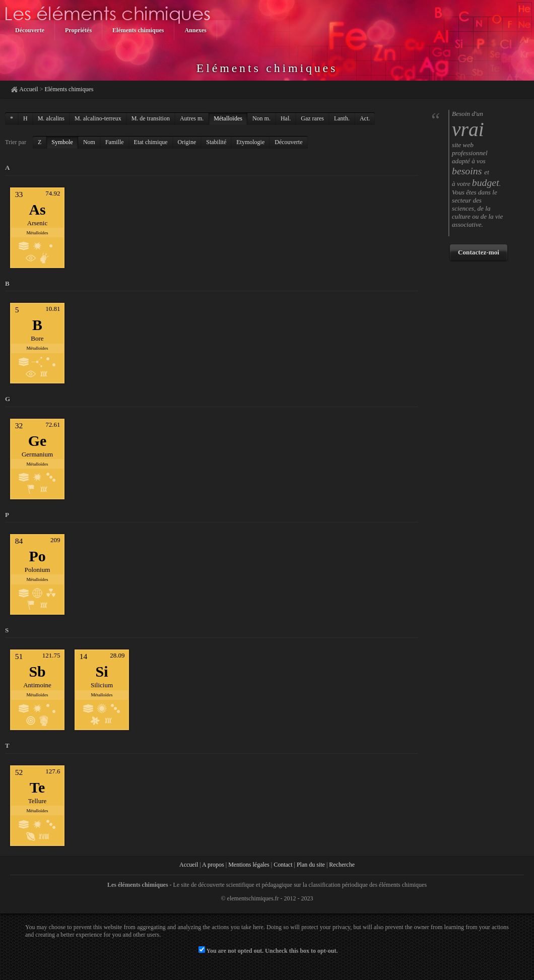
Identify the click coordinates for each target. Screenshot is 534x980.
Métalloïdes (228, 118)
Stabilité (216, 142)
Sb (37, 671)
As (37, 209)
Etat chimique (151, 142)
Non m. (261, 118)
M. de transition (151, 118)
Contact (283, 865)
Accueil (28, 89)
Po (37, 556)
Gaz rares (312, 118)
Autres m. (192, 118)
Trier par (16, 142)
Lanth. (342, 118)
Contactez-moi (479, 252)
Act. (365, 118)
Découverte (288, 142)
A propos (213, 865)
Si (102, 671)
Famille (115, 142)
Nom (89, 142)
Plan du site (311, 865)
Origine (187, 142)
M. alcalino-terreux (98, 118)
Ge (38, 441)
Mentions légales (249, 865)
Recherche (342, 865)
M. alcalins (51, 118)
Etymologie (250, 142)
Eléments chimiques (69, 89)
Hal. (286, 118)
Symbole (62, 142)
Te (37, 787)
